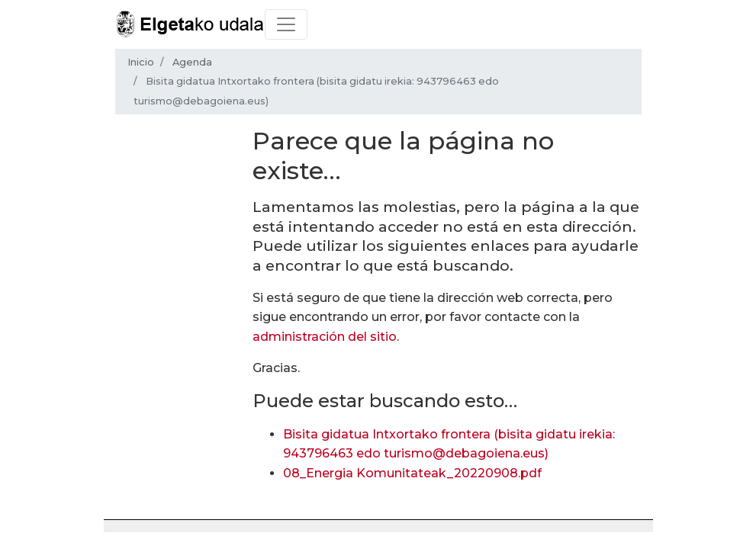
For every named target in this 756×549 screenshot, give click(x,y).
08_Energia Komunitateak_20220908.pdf (412, 473)
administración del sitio (325, 337)
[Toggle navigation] (286, 24)
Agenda (192, 62)
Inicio (141, 62)
